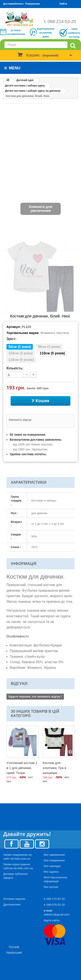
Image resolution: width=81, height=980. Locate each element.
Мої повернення (54, 860)
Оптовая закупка (14, 899)
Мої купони (51, 887)
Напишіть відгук (20, 420)
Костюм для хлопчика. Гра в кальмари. (55, 768)
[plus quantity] (33, 375)
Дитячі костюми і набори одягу (25, 86)
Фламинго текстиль (55, 333)
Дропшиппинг (12, 904)
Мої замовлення (54, 855)
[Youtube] (27, 844)
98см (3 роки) (49, 347)
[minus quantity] (27, 375)
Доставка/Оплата (13, 4)
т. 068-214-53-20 (60, 22)
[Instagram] (42, 844)
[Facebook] (11, 844)
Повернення (33, 4)
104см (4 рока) (21, 353)
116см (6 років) (21, 360)
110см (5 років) (52, 353)
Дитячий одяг (25, 80)
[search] (73, 46)
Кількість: (15, 368)
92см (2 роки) (20, 347)
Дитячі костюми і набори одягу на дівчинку (33, 91)
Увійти (63, 4)
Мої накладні (52, 866)
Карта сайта (52, 920)
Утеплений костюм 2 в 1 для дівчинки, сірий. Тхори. (22, 768)
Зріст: (11, 339)
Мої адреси (51, 872)
